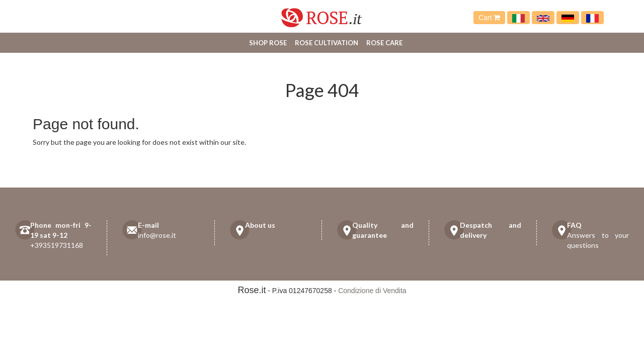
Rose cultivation (327, 43)
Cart (489, 18)
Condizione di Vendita (372, 291)
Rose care (384, 43)
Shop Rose (268, 43)
